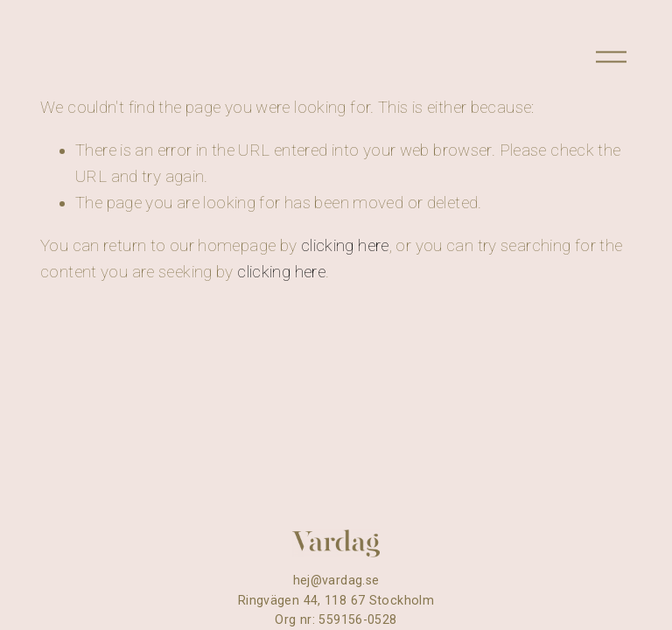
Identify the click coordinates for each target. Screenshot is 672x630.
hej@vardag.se (336, 580)
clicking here (345, 246)
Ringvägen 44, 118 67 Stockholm (336, 600)
